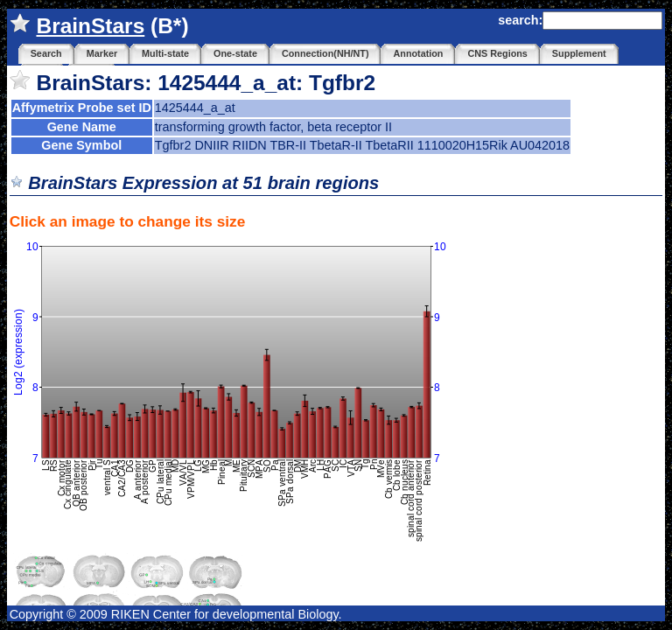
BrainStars (90, 26)
